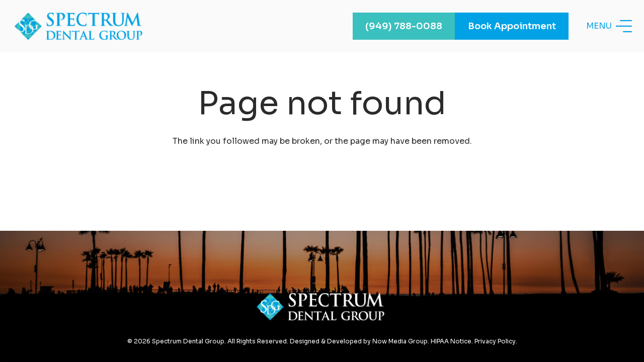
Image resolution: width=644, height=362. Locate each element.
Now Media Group (400, 341)
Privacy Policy (495, 341)
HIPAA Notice (451, 341)
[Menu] (609, 26)
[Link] (80, 26)
